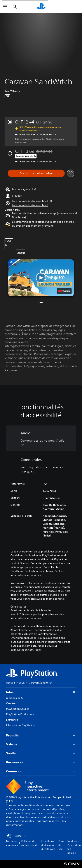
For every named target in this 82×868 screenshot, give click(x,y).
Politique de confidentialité (30, 843)
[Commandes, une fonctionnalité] (41, 465)
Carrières (11, 703)
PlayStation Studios (18, 709)
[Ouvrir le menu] (5, 7)
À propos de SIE (15, 698)
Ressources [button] (41, 762)
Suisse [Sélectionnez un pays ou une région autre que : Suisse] (17, 836)
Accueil (10, 683)
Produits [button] (41, 735)
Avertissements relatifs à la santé (31, 610)
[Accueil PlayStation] (41, 7)
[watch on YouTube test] (64, 291)
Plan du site (61, 845)
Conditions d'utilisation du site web (48, 845)
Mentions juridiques (12, 843)
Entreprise (12, 720)
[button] (30, 205)
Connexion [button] (41, 771)
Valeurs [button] (41, 744)
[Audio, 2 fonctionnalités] (41, 438)
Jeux (22, 683)
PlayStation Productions (20, 714)
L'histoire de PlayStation (21, 725)
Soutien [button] (41, 753)
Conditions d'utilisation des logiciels (74, 847)
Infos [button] (41, 692)
